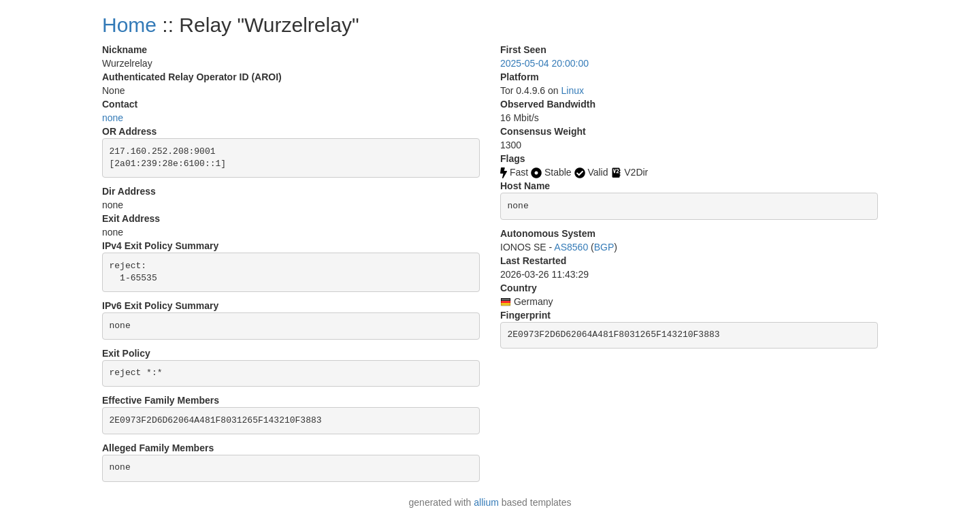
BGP (604, 247)
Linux (573, 91)
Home (129, 25)
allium (486, 502)
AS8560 (571, 247)
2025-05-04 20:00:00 (544, 63)
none (113, 118)
